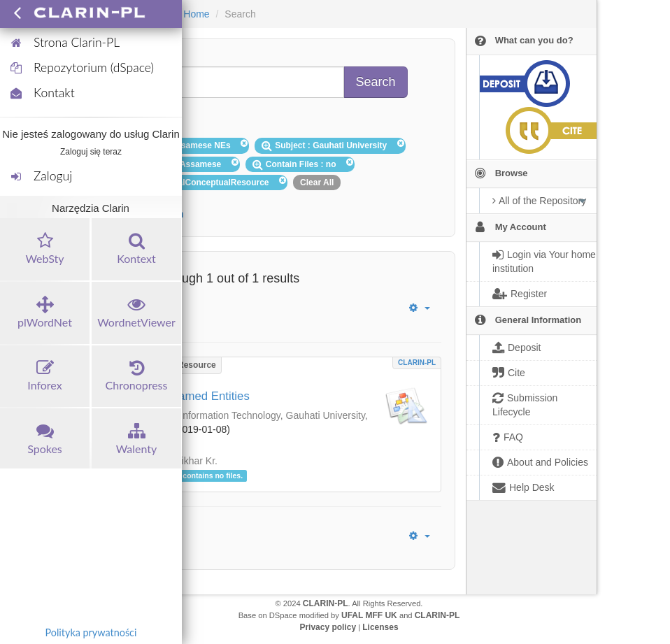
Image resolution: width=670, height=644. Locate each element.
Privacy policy (328, 627)
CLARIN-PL (417, 363)
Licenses (380, 627)
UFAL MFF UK (369, 615)
